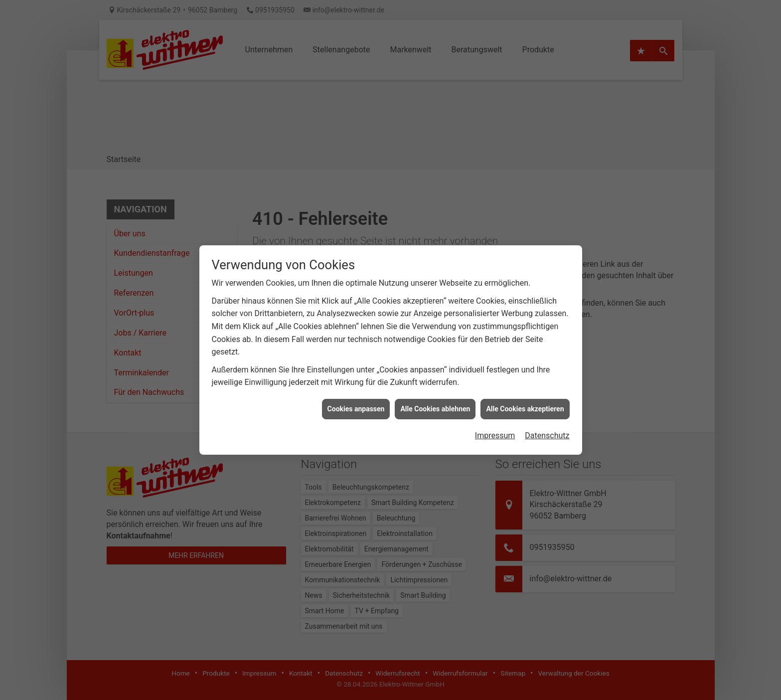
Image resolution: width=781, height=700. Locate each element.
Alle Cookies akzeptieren (525, 404)
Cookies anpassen (356, 404)
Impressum (495, 431)
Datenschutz (547, 431)
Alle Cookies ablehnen (435, 404)
